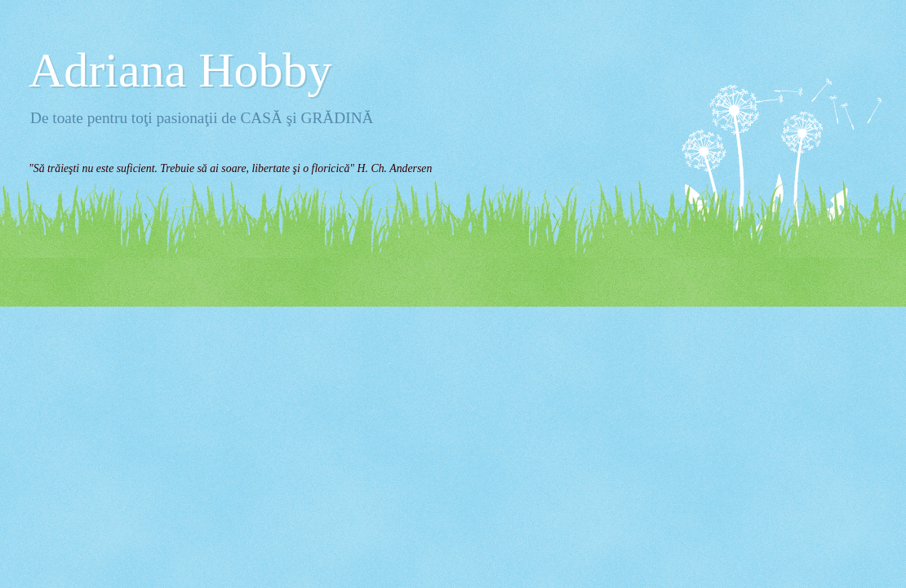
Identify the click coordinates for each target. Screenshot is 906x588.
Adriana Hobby (180, 70)
